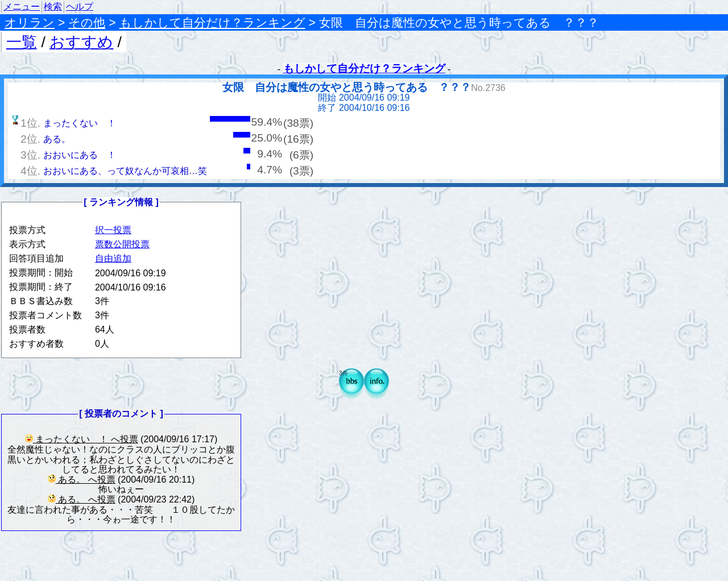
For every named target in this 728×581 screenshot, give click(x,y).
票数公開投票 (122, 244)
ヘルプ (80, 7)
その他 (87, 23)
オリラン (30, 23)
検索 (53, 7)
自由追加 (113, 258)
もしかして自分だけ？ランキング (212, 23)
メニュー (22, 7)
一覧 (22, 42)
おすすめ (81, 42)
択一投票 (113, 230)
